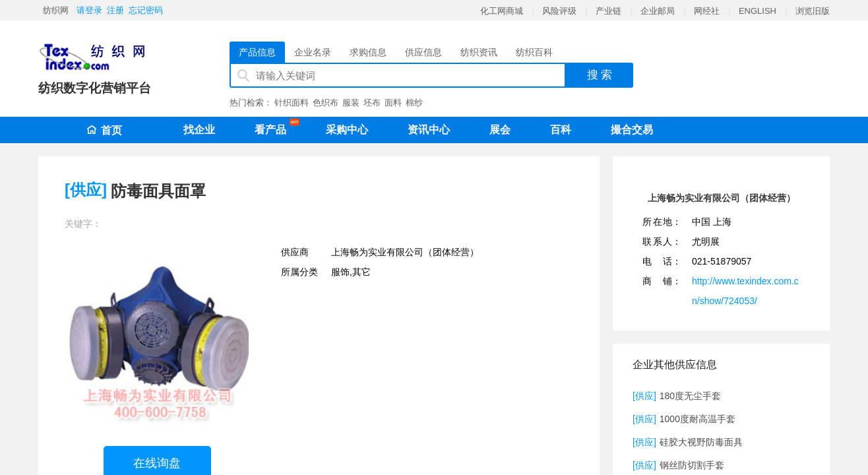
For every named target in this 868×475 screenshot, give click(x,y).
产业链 (608, 11)
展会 (500, 130)
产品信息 (257, 52)
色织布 (325, 103)
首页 (104, 130)
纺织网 (56, 10)
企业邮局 (658, 11)
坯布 (372, 103)
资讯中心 (429, 130)
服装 (351, 103)
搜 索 (600, 75)
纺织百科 (534, 52)
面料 (393, 103)
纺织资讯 (479, 52)
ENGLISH (758, 11)
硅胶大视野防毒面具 (701, 442)
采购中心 (347, 130)
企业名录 (313, 52)
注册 (115, 10)
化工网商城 (502, 11)
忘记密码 (146, 10)
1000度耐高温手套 (697, 419)
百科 (561, 130)
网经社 (707, 11)
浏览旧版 (813, 11)
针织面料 (292, 103)
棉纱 (414, 103)
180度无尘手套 (690, 396)
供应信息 (423, 52)
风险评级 (559, 11)
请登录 (89, 10)
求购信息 (368, 52)
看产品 (274, 127)
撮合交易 (632, 130)
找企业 (199, 130)
